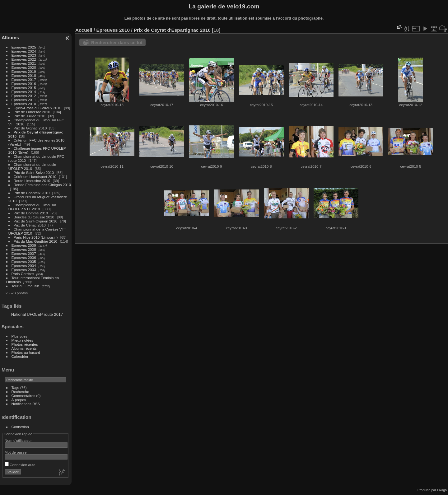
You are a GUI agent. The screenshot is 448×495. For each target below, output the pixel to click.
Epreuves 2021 (24, 63)
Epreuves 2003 (24, 270)
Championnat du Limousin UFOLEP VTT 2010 (32, 207)
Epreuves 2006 (24, 257)
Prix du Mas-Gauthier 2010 (36, 241)
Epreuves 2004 (24, 266)
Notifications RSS (26, 404)
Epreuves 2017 (24, 79)
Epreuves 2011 (24, 100)
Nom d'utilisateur (18, 440)
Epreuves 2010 (24, 104)
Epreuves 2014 (24, 92)
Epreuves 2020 (24, 67)
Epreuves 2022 (24, 59)
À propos (19, 400)
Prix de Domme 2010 (31, 213)
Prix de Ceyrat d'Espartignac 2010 (172, 30)
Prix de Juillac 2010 (30, 116)
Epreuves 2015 (24, 88)
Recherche (20, 392)
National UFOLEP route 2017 (37, 314)
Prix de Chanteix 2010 (32, 193)
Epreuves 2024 (24, 51)
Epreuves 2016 (24, 84)
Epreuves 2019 (24, 71)
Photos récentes (25, 344)
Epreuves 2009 (24, 245)
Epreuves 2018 (24, 75)
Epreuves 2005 (24, 262)
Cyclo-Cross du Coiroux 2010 (38, 108)
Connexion (20, 427)
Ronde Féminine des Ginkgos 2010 (42, 185)
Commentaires (23, 396)
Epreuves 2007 (24, 253)
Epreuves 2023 (24, 55)
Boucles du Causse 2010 (34, 217)
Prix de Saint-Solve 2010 (34, 173)
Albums (10, 37)
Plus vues (19, 336)
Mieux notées (22, 340)
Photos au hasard (26, 352)
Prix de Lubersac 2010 (32, 112)
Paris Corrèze (23, 274)
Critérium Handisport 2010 (35, 177)
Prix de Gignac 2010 (30, 128)
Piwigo (442, 490)
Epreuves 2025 (24, 47)
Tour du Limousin (26, 286)
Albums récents (24, 348)
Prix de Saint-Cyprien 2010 (36, 221)
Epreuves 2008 (24, 249)
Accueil (84, 30)
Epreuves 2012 (24, 96)
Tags (15, 388)
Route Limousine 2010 (32, 181)
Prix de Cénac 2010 (30, 225)
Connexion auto (20, 465)
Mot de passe (16, 452)
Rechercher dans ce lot (117, 42)
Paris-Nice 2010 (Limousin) (36, 237)
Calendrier (20, 356)
